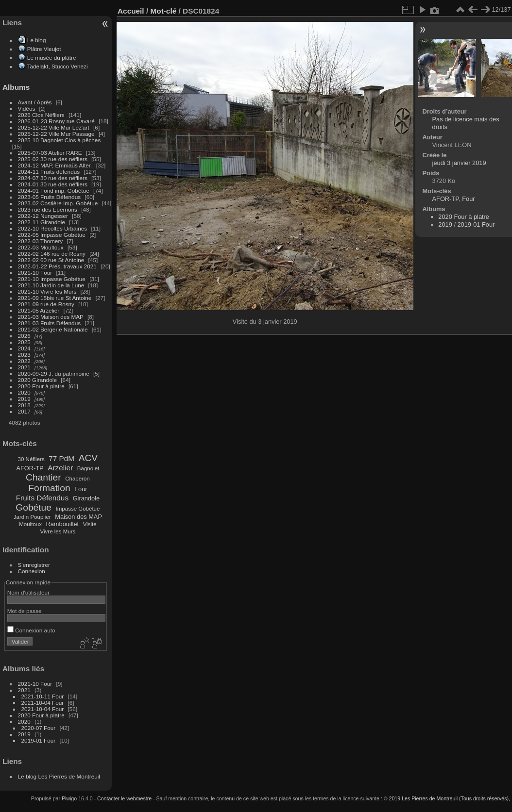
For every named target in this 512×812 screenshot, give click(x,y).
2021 (24, 367)
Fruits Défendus (42, 498)
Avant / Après (35, 102)
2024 (24, 348)
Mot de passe (25, 611)
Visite (90, 524)
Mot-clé (163, 11)
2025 (24, 342)
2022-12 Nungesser (43, 216)
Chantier (43, 477)
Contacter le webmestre (124, 798)
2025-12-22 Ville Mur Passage (56, 134)
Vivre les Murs (58, 531)
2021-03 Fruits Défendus (50, 323)
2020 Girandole (37, 380)
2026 (24, 336)
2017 (24, 411)
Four (81, 489)
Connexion (32, 571)
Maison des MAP (78, 517)
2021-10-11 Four (43, 696)
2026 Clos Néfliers (41, 115)
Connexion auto (31, 630)
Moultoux (30, 524)
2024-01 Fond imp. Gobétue (54, 191)
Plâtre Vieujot (44, 49)
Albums (16, 87)
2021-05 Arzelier (39, 310)
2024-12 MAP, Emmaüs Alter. (55, 165)
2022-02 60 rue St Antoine (51, 260)
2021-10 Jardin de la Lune (51, 285)
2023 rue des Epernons (48, 209)
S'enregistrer (34, 565)
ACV (88, 458)
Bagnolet (88, 468)
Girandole (86, 498)
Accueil (131, 11)
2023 (24, 355)
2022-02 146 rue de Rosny (52, 254)
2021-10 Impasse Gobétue (52, 279)
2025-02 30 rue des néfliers (53, 159)
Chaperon (77, 479)
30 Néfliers (31, 459)
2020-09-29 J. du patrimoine (54, 373)
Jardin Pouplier (32, 517)
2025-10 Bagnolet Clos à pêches (60, 140)
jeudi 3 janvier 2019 (459, 163)
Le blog (37, 40)
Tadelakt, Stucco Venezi (58, 66)
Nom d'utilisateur (28, 592)
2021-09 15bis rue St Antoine (55, 298)
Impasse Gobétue (78, 509)
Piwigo (69, 798)
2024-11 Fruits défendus (49, 172)
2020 (24, 392)
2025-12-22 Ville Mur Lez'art (54, 127)
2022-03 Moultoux (41, 247)
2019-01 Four (39, 740)
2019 (24, 399)
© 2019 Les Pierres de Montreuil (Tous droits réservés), (447, 798)
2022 (24, 361)
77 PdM (61, 458)
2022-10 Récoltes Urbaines (53, 228)
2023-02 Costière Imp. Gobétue (58, 203)
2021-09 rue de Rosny (46, 304)
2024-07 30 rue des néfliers (53, 178)
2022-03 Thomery (41, 241)
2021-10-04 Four (43, 703)
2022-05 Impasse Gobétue (52, 235)
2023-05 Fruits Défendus (50, 197)
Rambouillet (63, 524)
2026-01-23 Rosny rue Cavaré (56, 121)
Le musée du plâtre (52, 58)
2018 (24, 405)
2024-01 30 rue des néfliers (54, 184)
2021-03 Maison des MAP (51, 317)
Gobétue (34, 507)
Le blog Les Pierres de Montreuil (59, 776)
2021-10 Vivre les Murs (47, 291)
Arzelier (60, 468)
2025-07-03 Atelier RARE (50, 153)
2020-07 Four (39, 728)
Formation (49, 488)
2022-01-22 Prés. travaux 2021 (57, 266)
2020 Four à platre (41, 386)
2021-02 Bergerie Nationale (53, 329)
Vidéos (27, 108)
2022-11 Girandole (42, 222)
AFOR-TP (30, 468)
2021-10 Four (35, 273)
